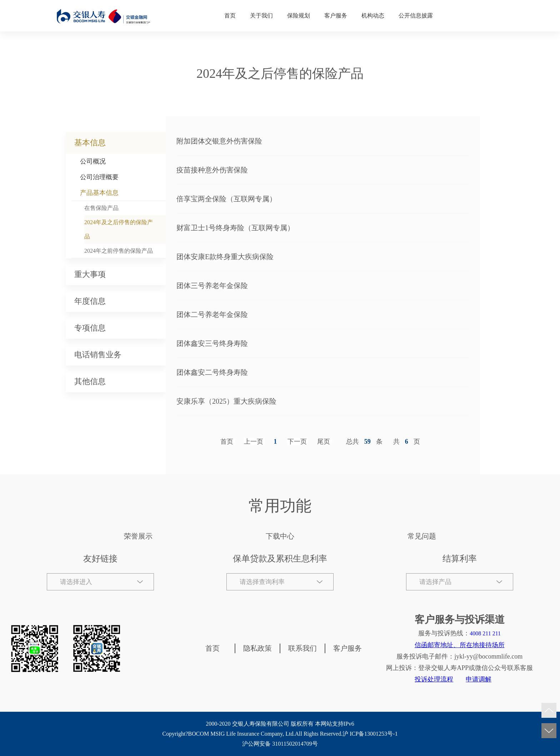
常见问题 (422, 536)
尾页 (324, 442)
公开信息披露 (416, 16)
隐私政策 (257, 648)
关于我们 (261, 16)
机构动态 (373, 16)
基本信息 (90, 143)
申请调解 (479, 679)
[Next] (298, 442)
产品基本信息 (99, 193)
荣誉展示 (138, 536)
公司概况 (93, 161)
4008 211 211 (485, 633)
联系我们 (302, 648)
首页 (230, 16)
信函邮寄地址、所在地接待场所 (460, 645)
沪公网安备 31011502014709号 (280, 744)
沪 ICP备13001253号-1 (370, 734)
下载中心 (280, 536)
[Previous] (254, 442)
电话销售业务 (98, 355)
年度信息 (90, 301)
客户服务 (336, 16)
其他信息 (90, 381)
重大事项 (90, 274)
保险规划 (299, 16)
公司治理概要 (99, 177)
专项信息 (90, 328)
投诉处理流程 (434, 679)
